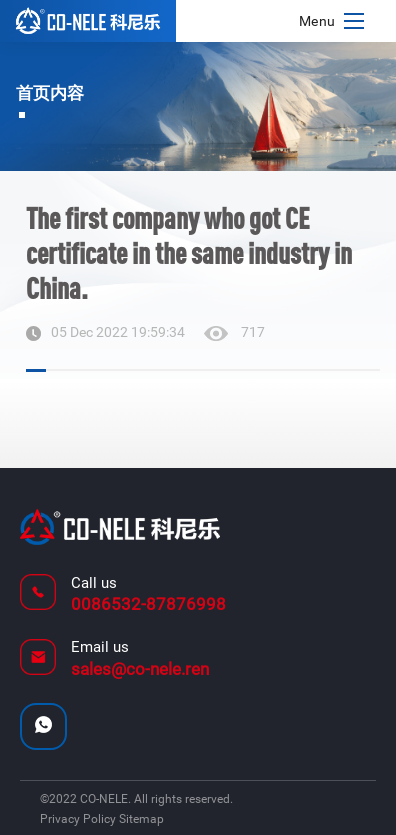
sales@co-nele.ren (140, 669)
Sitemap (141, 819)
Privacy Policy (79, 819)
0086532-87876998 (148, 604)
